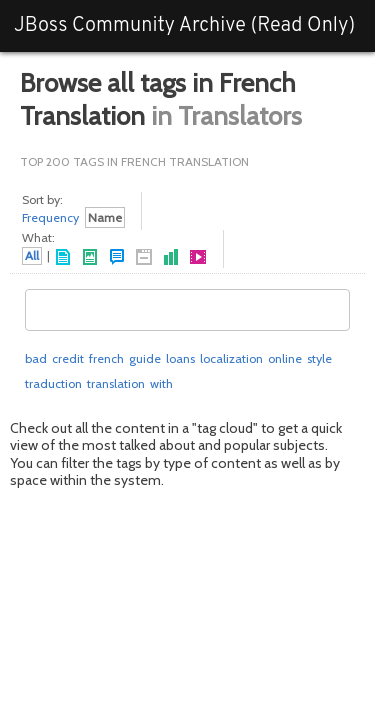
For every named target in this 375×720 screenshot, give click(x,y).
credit (68, 358)
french (106, 358)
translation (116, 383)
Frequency (50, 217)
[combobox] (187, 310)
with (161, 383)
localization (231, 358)
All (32, 255)
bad (36, 358)
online (285, 358)
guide (145, 358)
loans (180, 358)
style (319, 358)
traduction (53, 383)
